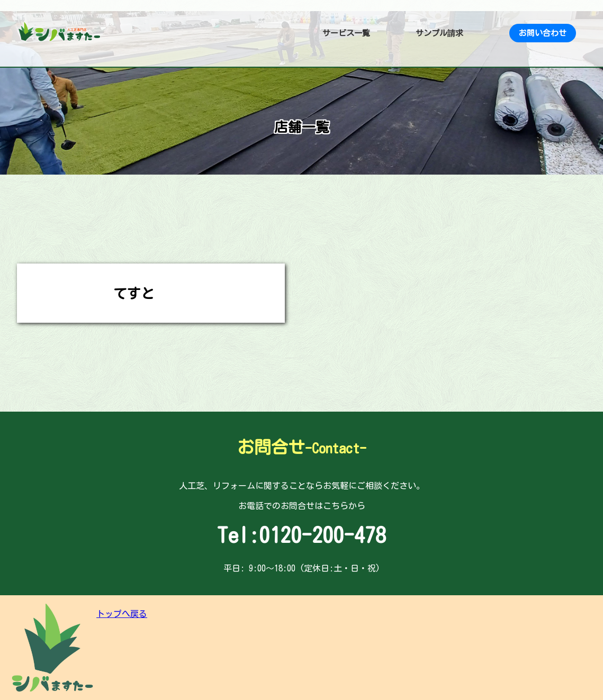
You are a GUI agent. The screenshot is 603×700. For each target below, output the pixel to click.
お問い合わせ (543, 33)
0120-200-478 (322, 535)
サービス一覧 (346, 33)
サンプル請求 (439, 33)
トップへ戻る (122, 614)
